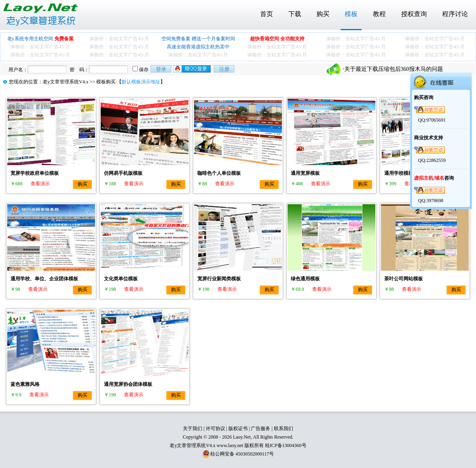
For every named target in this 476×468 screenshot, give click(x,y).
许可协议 (215, 429)
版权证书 (238, 429)
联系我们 (284, 429)
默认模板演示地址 (141, 82)
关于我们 (192, 429)
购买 (323, 14)
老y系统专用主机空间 (40, 39)
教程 (379, 14)
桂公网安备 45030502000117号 (242, 454)
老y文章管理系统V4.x (66, 82)
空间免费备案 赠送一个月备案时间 (198, 39)
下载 (295, 14)
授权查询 (414, 14)
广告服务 (261, 429)
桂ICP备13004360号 (286, 445)
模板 (351, 14)
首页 (267, 14)
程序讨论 (455, 14)
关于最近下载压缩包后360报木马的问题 (394, 69)
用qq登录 (192, 69)
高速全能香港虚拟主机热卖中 (198, 47)
